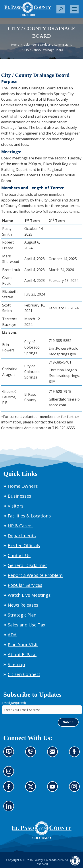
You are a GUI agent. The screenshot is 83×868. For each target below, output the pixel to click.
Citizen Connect (24, 674)
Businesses (19, 496)
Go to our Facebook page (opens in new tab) (10, 789)
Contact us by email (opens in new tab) (54, 754)
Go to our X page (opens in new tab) (32, 789)
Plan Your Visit (23, 645)
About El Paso (22, 655)
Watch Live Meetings (29, 595)
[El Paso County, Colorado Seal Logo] (42, 838)
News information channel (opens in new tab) (10, 754)
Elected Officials (24, 546)
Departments (22, 536)
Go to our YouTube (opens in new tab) (54, 789)
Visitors (16, 506)
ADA (12, 635)
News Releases (23, 605)
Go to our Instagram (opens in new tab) (76, 789)
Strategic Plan (22, 615)
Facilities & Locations (29, 516)
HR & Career (20, 526)
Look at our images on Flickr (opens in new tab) (10, 774)
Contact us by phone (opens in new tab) (32, 754)
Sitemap (16, 664)
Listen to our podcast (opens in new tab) (76, 754)
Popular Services (25, 585)
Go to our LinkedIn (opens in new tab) (10, 809)
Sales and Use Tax (26, 625)
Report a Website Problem (35, 575)
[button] (61, 9)
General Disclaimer (27, 565)
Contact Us (19, 555)
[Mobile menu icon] (74, 9)
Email (14, 703)
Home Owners (23, 486)
